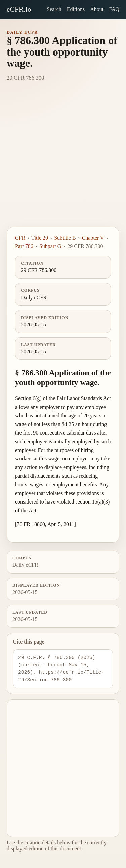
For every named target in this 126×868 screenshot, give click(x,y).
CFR (20, 238)
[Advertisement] (63, 160)
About (97, 9)
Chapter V (93, 238)
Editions (76, 9)
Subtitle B (65, 238)
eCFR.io (19, 9)
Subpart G (50, 246)
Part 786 (24, 246)
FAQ (114, 9)
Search (54, 9)
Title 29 (40, 238)
